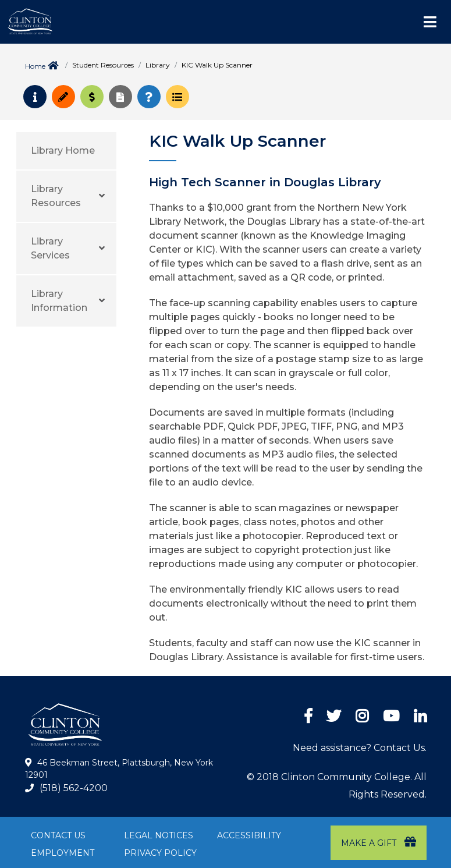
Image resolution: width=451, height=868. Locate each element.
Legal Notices (159, 835)
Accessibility (249, 835)
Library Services (50, 248)
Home (35, 66)
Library (158, 65)
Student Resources (103, 65)
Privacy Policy (160, 853)
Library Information (59, 301)
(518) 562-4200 (74, 788)
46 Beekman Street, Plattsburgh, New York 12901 (119, 769)
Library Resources (56, 196)
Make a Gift (379, 842)
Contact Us (58, 835)
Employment (63, 853)
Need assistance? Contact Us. (360, 748)
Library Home (63, 150)
